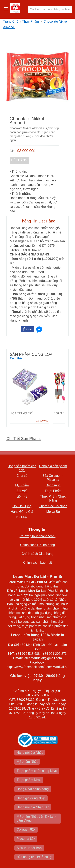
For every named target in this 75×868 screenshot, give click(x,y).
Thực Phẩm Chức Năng (53, 498)
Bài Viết (22, 491)
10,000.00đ (42, 421)
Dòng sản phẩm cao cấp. (22, 468)
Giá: (12, 151)
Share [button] (29, 330)
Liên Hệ (22, 496)
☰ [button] (6, 9)
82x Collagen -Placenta (53, 478)
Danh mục (53, 485)
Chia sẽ (22, 476)
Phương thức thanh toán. (38, 536)
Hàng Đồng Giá (22, 512)
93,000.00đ (26, 151)
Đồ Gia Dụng (22, 506)
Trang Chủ (11, 22)
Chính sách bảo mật (37, 563)
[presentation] (59, 392)
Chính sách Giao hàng (37, 554)
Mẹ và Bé (53, 512)
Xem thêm (17, 358)
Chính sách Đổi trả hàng (38, 545)
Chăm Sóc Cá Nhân (53, 506)
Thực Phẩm (31, 22)
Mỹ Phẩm (22, 485)
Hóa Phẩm (22, 517)
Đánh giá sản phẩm (53, 466)
